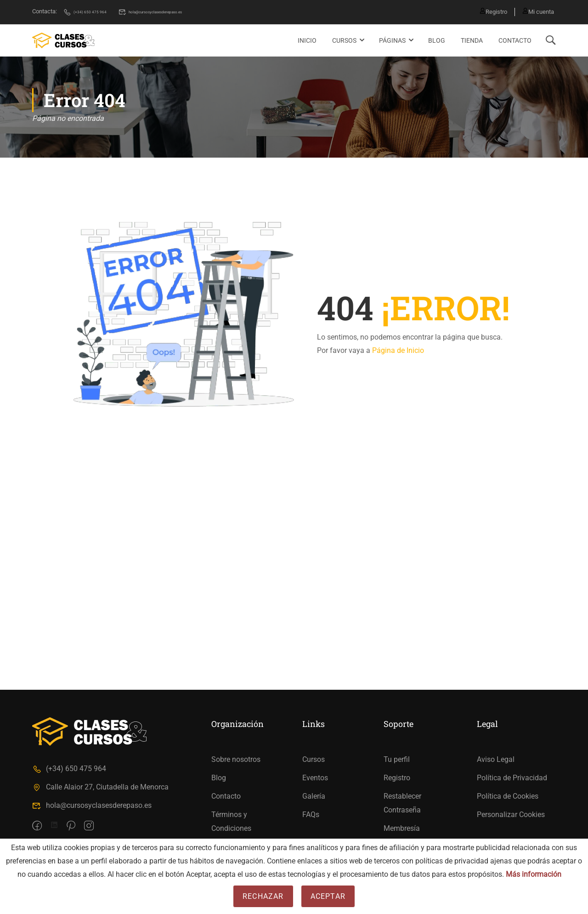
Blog (437, 40)
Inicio (307, 40)
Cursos (344, 40)
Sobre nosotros (236, 759)
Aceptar (328, 896)
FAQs (311, 815)
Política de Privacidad (512, 778)
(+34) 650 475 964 (92, 11)
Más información (534, 874)
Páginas (392, 40)
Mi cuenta (538, 11)
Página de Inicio (398, 350)
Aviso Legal (496, 759)
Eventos (315, 778)
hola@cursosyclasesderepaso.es (182, 11)
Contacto (515, 40)
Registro (490, 11)
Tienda (472, 40)
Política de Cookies (508, 796)
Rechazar (263, 896)
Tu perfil (397, 759)
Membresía (402, 828)
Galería (314, 796)
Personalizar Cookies (511, 815)
